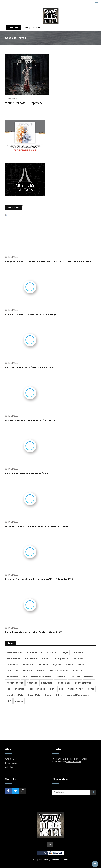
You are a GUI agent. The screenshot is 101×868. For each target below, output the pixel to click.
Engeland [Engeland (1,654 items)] (57, 665)
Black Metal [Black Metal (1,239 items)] (78, 652)
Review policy (11, 763)
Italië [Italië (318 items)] (25, 677)
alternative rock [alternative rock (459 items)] (35, 652)
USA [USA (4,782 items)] (9, 701)
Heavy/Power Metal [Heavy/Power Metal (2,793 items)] (59, 671)
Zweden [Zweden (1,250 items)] (19, 701)
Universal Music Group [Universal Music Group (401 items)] (78, 695)
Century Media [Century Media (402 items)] (61, 658)
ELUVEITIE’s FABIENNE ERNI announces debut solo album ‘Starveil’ (37, 526)
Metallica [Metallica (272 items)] (89, 677)
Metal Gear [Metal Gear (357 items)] (75, 677)
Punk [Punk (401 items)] (53, 689)
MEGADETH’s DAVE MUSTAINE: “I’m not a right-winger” (31, 314)
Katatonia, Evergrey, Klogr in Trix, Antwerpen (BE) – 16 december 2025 (39, 579)
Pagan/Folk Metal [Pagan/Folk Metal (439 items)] (82, 683)
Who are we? (11, 759)
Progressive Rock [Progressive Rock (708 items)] (37, 689)
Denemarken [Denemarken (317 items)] (13, 665)
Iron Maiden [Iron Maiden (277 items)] (13, 677)
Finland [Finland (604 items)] (81, 665)
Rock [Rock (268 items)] (62, 689)
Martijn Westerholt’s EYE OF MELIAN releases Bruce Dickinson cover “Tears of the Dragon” (49, 261)
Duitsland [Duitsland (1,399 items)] (44, 665)
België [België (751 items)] (65, 652)
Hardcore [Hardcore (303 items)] (28, 671)
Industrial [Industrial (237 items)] (77, 671)
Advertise (9, 767)
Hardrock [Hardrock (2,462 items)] (41, 671)
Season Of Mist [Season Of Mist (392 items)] (76, 689)
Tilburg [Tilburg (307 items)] (48, 695)
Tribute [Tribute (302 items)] (59, 695)
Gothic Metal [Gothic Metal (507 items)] (13, 671)
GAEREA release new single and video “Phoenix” (28, 473)
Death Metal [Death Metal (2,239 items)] (78, 658)
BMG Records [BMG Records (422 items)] (31, 658)
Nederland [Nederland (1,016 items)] (32, 683)
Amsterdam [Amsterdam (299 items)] (52, 652)
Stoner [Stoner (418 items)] (91, 689)
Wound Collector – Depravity (24, 103)
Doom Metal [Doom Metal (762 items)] (29, 665)
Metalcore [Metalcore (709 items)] (60, 677)
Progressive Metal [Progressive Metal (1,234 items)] (16, 689)
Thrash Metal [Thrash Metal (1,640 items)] (34, 695)
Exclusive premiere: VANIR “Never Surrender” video (30, 367)
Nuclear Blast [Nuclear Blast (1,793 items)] (63, 683)
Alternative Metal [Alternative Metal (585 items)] (15, 652)
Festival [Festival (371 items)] (70, 665)
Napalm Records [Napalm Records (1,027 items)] (15, 683)
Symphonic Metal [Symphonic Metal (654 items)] (15, 695)
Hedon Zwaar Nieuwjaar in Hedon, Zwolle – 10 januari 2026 (34, 632)
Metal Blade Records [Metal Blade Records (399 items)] (41, 677)
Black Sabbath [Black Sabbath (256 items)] (14, 658)
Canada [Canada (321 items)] (46, 658)
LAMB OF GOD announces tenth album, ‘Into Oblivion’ (31, 420)
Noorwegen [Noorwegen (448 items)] (47, 683)
